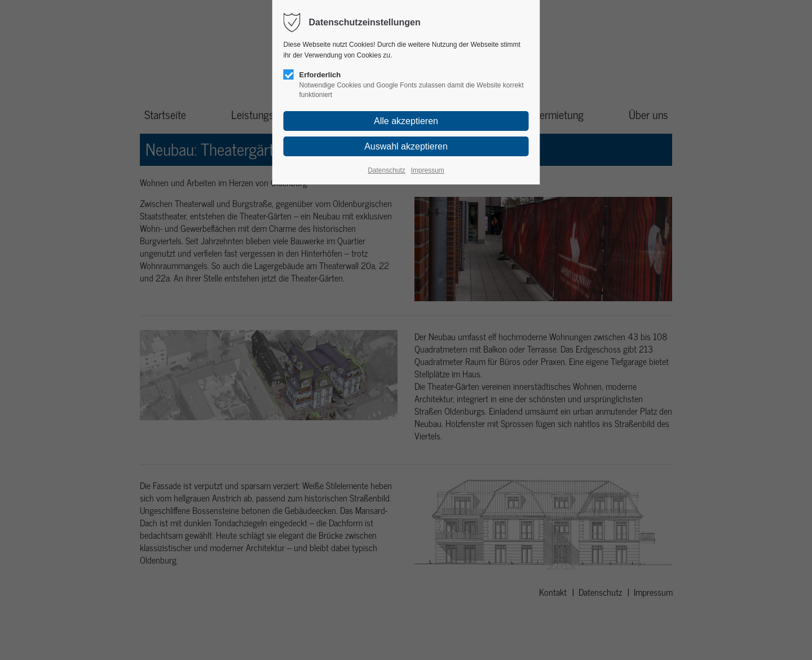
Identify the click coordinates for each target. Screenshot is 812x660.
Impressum (427, 170)
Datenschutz (387, 170)
